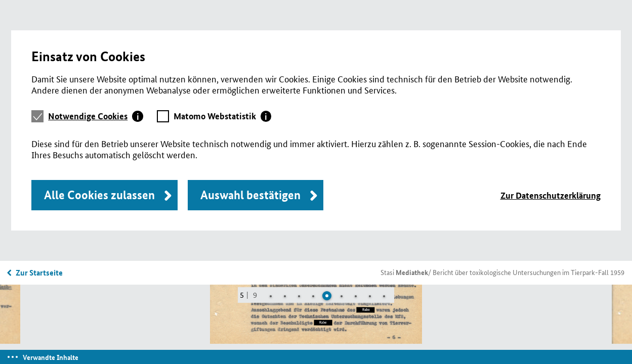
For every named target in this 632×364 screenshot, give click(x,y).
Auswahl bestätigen (250, 195)
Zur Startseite (39, 272)
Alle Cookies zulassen (99, 195)
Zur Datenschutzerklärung (551, 195)
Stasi (404, 272)
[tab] (96, 116)
